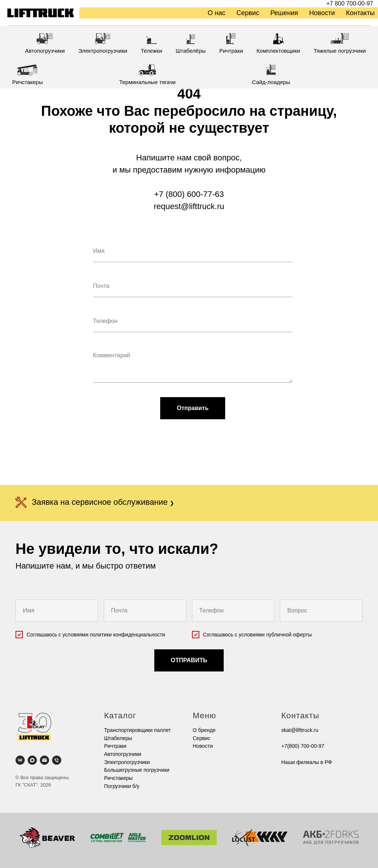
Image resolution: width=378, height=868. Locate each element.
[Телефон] (57, 760)
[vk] (20, 760)
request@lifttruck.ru (189, 206)
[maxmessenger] (32, 760)
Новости (322, 13)
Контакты (360, 13)
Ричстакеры (118, 778)
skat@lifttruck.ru (300, 730)
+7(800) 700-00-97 (303, 746)
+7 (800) (171, 194)
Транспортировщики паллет (138, 730)
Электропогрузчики (127, 762)
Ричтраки (115, 746)
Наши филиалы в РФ (307, 762)
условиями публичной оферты (275, 635)
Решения (284, 13)
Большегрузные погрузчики (137, 770)
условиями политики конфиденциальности (114, 635)
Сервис (248, 13)
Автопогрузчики (123, 754)
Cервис (202, 738)
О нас (217, 13)
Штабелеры (118, 738)
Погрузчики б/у (122, 786)
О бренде (204, 730)
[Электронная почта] (44, 760)
